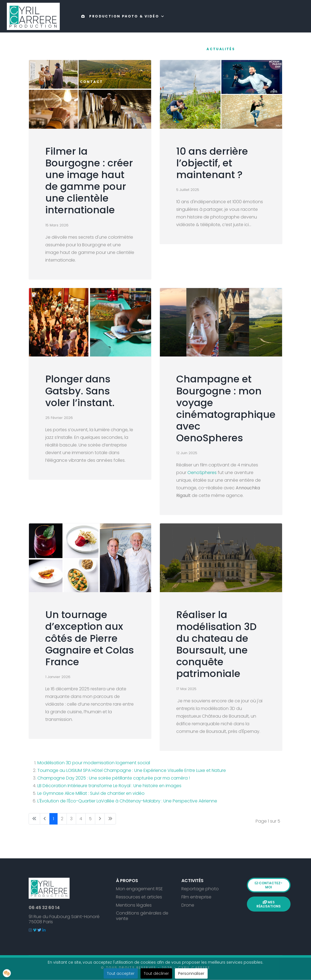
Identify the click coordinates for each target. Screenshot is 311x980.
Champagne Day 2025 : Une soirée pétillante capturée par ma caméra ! (114, 778)
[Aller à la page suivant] (100, 819)
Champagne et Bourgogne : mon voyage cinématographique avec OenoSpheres (226, 409)
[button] (7, 973)
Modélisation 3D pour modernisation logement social (94, 763)
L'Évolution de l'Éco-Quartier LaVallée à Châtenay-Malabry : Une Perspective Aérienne (127, 801)
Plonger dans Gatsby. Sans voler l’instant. (80, 391)
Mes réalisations (269, 900)
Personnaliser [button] (191, 973)
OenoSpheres (203, 473)
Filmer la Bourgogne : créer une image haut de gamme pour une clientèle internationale (89, 181)
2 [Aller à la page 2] (62, 819)
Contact (92, 82)
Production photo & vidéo (119, 16)
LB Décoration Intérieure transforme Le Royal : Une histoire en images (109, 786)
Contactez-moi (269, 883)
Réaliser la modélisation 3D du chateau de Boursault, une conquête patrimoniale (216, 645)
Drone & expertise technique (121, 49)
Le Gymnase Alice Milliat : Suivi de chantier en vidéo (91, 794)
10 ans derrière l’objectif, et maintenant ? (212, 163)
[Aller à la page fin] (110, 819)
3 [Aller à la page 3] (71, 819)
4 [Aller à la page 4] (81, 819)
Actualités (221, 49)
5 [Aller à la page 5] (90, 819)
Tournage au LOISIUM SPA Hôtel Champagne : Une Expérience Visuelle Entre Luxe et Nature (132, 771)
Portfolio (188, 49)
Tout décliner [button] (156, 973)
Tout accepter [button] (121, 973)
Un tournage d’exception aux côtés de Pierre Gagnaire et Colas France (90, 639)
